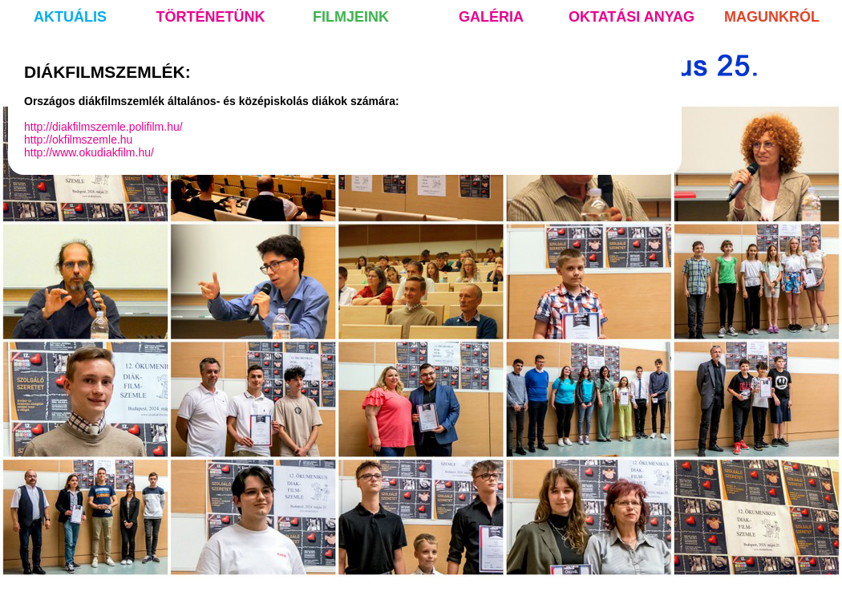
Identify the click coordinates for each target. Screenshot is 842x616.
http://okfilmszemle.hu (78, 140)
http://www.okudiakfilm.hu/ (89, 152)
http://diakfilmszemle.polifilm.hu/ (103, 127)
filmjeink (351, 17)
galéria (491, 17)
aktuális (70, 17)
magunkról (772, 17)
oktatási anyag (631, 17)
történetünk (211, 17)
